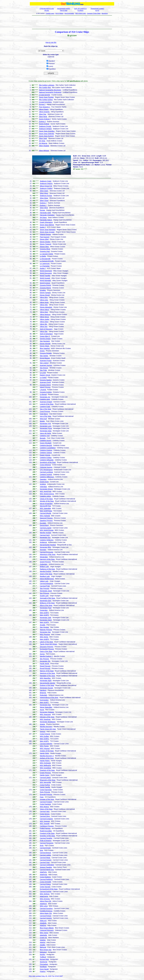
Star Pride (43, 370)
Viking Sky (43, 324)
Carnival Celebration (47, 865)
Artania (42, 724)
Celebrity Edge (45, 407)
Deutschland (44, 525)
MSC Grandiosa (45, 768)
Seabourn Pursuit (45, 126)
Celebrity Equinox (46, 450)
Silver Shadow (44, 146)
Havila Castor (45, 775)
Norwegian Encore (46, 489)
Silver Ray (43, 114)
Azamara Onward (46, 402)
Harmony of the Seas (47, 559)
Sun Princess (44, 593)
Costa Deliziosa (45, 465)
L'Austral (43, 390)
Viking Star (44, 331)
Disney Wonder (45, 344)
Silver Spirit (43, 138)
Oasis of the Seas (46, 651)
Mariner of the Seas (47, 671)
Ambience (43, 542)
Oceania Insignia (46, 392)
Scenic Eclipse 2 (45, 119)
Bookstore (105, 13)
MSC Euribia (44, 736)
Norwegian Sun (45, 537)
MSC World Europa (47, 530)
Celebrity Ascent (46, 440)
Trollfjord (43, 957)
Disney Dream (45, 295)
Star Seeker (44, 356)
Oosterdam (44, 610)
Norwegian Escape (46, 688)
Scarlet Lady (44, 596)
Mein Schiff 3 (44, 615)
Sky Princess (44, 659)
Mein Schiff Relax (46, 511)
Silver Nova (43, 117)
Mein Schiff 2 (44, 739)
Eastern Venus (45, 375)
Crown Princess (45, 773)
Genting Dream (45, 339)
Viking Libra (44, 300)
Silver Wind (44, 208)
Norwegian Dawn (46, 620)
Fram (42, 797)
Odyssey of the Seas (47, 717)
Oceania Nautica (46, 380)
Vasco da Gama (45, 433)
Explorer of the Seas (47, 685)
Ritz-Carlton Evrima (46, 100)
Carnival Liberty (45, 778)
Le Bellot (43, 256)
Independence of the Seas (49, 697)
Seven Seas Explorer (46, 136)
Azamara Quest (45, 382)
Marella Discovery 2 (47, 756)
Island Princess (45, 387)
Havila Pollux (44, 753)
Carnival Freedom (46, 802)
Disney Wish (44, 239)
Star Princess (44, 588)
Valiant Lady (44, 581)
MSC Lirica (44, 906)
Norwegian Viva (45, 424)
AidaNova (43, 904)
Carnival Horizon (46, 860)
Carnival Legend (46, 528)
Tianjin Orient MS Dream (48, 644)
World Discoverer (46, 273)
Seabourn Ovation (46, 188)
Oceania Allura (45, 249)
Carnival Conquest (46, 819)
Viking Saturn (44, 310)
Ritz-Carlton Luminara (47, 85)
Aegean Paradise (46, 867)
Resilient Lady (45, 576)
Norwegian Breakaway (48, 722)
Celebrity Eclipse (46, 458)
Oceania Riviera (45, 285)
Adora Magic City (46, 913)
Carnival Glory (45, 816)
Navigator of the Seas (47, 676)
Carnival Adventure (46, 584)
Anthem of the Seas (47, 758)
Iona (41, 850)
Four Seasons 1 (45, 107)
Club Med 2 (44, 414)
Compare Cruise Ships (94, 13)
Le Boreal (43, 394)
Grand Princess (45, 562)
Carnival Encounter (47, 552)
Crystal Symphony (45, 102)
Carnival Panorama (47, 843)
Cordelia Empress (46, 911)
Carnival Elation (45, 884)
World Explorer (45, 283)
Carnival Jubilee (45, 855)
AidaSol (43, 942)
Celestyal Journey (46, 467)
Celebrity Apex (45, 399)
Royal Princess (45, 668)
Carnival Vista (45, 862)
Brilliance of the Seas (47, 603)
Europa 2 (42, 104)
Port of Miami (59, 13)
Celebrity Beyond (46, 445)
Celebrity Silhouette (47, 460)
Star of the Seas (45, 409)
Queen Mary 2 (45, 336)
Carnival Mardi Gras (47, 870)
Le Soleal (43, 377)
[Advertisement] (72, 22)
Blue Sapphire (45, 348)
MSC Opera (44, 933)
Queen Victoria (45, 455)
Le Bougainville (45, 259)
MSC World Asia (46, 491)
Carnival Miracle (45, 513)
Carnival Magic (45, 858)
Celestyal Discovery (47, 930)
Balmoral (43, 947)
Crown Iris (43, 938)
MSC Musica (44, 807)
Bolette (42, 421)
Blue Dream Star (46, 950)
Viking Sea (44, 327)
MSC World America (47, 494)
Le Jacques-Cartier (46, 254)
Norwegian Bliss (45, 547)
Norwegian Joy (45, 397)
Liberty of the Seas (46, 642)
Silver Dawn (44, 191)
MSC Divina (44, 637)
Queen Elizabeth (46, 443)
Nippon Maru (44, 247)
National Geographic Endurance (50, 92)
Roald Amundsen (46, 831)
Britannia (43, 693)
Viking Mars (44, 312)
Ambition (43, 484)
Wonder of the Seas (47, 501)
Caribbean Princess (47, 826)
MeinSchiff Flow (45, 506)
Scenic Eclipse (44, 124)
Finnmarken (44, 964)
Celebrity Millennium (47, 477)
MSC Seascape (45, 714)
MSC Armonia (45, 899)
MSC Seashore (45, 719)
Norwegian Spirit (46, 681)
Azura (42, 710)
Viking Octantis (44, 112)
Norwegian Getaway (47, 712)
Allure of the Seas (46, 605)
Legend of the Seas (47, 404)
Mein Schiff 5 (44, 639)
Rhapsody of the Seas (48, 780)
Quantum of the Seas (47, 770)
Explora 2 (43, 203)
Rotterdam (43, 695)
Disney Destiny (45, 242)
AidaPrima (43, 875)
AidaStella (43, 935)
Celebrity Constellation (48, 448)
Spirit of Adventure (46, 334)
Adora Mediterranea (47, 579)
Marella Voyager (46, 533)
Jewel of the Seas (46, 574)
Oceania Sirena (45, 385)
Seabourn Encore (46, 196)
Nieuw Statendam (46, 707)
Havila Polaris (45, 761)
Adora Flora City (46, 901)
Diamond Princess (46, 518)
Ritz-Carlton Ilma (45, 87)
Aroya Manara (45, 358)
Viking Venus (44, 317)
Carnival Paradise (46, 838)
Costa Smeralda (45, 882)
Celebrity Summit (46, 475)
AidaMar (43, 940)
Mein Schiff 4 (44, 613)
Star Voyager (44, 627)
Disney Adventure (46, 307)
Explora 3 (42, 121)
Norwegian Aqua (46, 431)
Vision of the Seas (46, 809)
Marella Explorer (46, 571)
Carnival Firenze (46, 916)
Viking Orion (44, 322)
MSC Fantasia (45, 516)
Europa (42, 210)
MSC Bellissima (45, 765)
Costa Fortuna (45, 734)
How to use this (51, 42)
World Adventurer (46, 271)
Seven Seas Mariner (47, 225)
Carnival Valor (45, 811)
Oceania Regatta (46, 353)
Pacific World (44, 664)
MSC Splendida (45, 508)
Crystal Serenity (45, 95)
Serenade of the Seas (47, 598)
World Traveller (45, 276)
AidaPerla (43, 872)
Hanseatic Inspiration (47, 215)
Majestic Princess (46, 630)
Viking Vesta (44, 302)
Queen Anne (44, 482)
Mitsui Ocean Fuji (46, 186)
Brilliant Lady (44, 567)
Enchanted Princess (47, 649)
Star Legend (44, 363)
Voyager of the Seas (47, 799)
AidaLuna (43, 921)
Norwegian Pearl (46, 608)
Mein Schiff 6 (44, 622)
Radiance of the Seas (47, 569)
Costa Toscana (45, 887)
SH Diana (43, 217)
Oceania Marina (45, 288)
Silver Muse (44, 198)
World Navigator (45, 280)
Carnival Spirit (45, 535)
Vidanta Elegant (45, 234)
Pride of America (46, 841)
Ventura (43, 732)
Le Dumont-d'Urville (47, 261)
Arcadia (42, 625)
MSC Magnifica (45, 678)
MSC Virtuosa (45, 748)
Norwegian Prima (46, 428)
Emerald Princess (46, 795)
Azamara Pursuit (46, 361)
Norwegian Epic (45, 705)
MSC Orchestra (45, 763)
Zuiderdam (44, 564)
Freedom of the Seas (47, 833)
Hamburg (43, 690)
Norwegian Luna (46, 426)
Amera (42, 351)
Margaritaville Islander (48, 683)
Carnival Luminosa (46, 472)
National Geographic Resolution (50, 90)
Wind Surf (43, 419)
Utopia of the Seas (46, 499)
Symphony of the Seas (48, 462)
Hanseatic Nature (46, 220)
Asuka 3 (43, 227)
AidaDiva (43, 925)
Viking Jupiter (45, 319)
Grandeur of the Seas (47, 836)
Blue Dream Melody (47, 928)
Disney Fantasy (45, 293)
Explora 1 (43, 205)
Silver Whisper (44, 151)
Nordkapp (43, 967)
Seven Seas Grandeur (47, 131)
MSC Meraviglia (45, 782)
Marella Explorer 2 (46, 656)
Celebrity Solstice (46, 453)
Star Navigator (45, 341)
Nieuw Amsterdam (46, 504)
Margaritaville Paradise (48, 545)
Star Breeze (44, 368)
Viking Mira (44, 297)
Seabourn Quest (46, 181)
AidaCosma (44, 896)
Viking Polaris (44, 109)
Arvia (42, 845)
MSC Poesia (44, 746)
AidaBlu (43, 945)
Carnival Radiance (46, 879)
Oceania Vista (45, 251)
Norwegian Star (45, 632)
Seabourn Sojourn (46, 183)
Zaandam (43, 479)
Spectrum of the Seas (47, 673)
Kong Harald (44, 969)
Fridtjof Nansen (45, 828)
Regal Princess (45, 666)
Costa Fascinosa (46, 790)
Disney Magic (45, 346)
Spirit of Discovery (46, 329)
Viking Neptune (45, 315)
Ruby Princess (45, 792)
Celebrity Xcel (45, 436)
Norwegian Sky (45, 661)
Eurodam (43, 523)
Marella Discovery (46, 727)
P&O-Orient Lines (81, 13)
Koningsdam (44, 700)
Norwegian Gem (46, 601)
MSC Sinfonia (45, 894)
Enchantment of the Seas (49, 889)
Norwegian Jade (46, 618)
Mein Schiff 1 (44, 741)
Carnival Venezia (46, 918)
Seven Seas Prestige (46, 97)
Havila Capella (45, 787)
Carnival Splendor (46, 744)
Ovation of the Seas (47, 751)
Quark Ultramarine (46, 222)
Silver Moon (44, 193)
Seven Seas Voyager (47, 232)
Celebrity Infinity (45, 496)
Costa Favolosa (45, 804)
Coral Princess (45, 411)
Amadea (43, 290)
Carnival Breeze (45, 853)
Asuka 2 (43, 268)
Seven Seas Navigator (48, 230)
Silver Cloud (44, 201)
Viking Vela (44, 305)
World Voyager (45, 278)
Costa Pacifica (45, 785)
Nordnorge (44, 962)
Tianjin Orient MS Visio (48, 729)
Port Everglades (69, 13)
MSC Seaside (45, 824)
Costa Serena (45, 814)
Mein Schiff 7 (44, 702)
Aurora (42, 654)
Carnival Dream (45, 848)
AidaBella (43, 923)
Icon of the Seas (46, 416)
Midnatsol (43, 952)
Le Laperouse (45, 264)
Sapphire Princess (46, 521)
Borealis (43, 438)
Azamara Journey (46, 365)
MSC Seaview (45, 821)
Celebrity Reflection (47, 540)
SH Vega (42, 141)
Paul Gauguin (45, 237)
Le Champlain (45, 266)
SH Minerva (43, 143)
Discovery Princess (47, 647)
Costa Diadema (45, 877)
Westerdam (44, 557)
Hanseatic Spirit (45, 213)
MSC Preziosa (45, 635)
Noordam (43, 550)
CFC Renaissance (46, 470)
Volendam (43, 487)
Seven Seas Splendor (47, 134)
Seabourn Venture (45, 129)
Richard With (44, 959)
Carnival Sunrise (46, 892)
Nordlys (42, 955)
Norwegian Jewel (46, 591)
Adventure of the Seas (48, 554)
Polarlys (43, 971)
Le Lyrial (43, 373)
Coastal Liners (50, 13)
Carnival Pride (45, 586)
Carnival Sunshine (46, 908)
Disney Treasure (46, 244)
